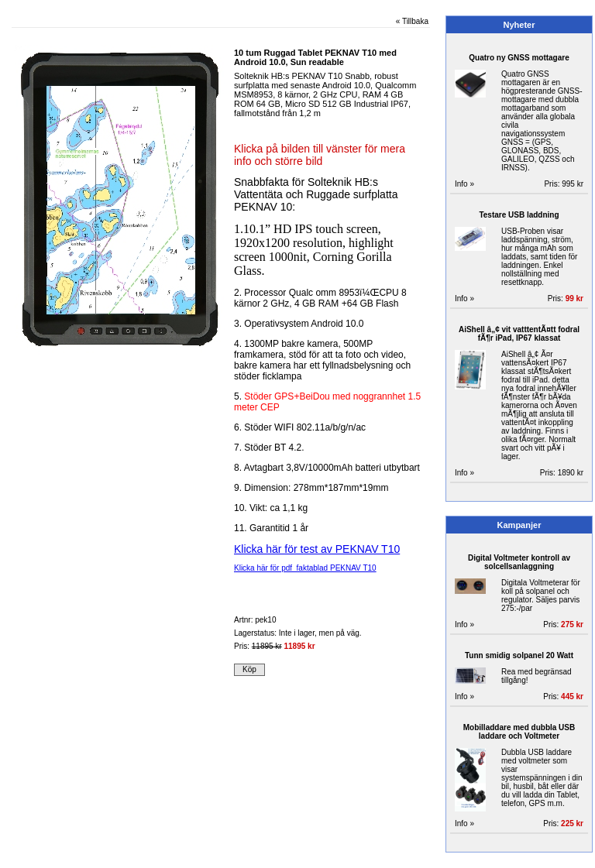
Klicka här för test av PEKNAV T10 (317, 549)
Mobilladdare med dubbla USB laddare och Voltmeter (519, 732)
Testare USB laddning (519, 215)
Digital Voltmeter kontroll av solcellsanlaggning (519, 562)
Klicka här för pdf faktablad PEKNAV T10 (305, 568)
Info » (464, 184)
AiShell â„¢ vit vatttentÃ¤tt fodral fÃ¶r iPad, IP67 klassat (519, 334)
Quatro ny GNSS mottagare (519, 58)
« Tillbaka (412, 21)
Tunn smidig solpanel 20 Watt (519, 655)
